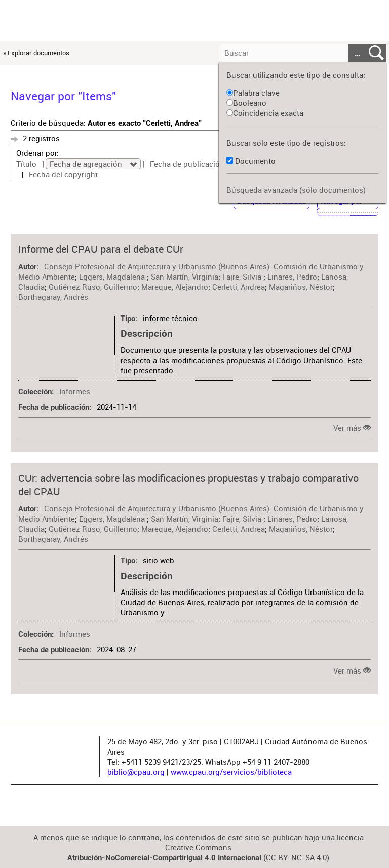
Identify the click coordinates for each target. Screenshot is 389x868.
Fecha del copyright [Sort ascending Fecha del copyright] (63, 174)
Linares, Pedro (292, 277)
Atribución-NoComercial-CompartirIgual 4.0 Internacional (164, 858)
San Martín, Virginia (185, 277)
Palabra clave (253, 93)
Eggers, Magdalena (113, 277)
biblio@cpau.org (136, 772)
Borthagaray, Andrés (53, 297)
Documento (255, 161)
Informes (75, 391)
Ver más (347, 428)
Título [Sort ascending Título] (26, 164)
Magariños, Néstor (301, 287)
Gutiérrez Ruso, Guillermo (93, 287)
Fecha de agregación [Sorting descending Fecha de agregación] (87, 164)
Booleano (246, 103)
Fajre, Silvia (243, 277)
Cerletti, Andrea (239, 287)
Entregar (376, 53)
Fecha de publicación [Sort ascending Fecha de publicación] (187, 164)
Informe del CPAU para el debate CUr (101, 249)
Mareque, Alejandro (175, 287)
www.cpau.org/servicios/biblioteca (231, 772)
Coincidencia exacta (265, 113)
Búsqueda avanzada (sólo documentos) (296, 190)
